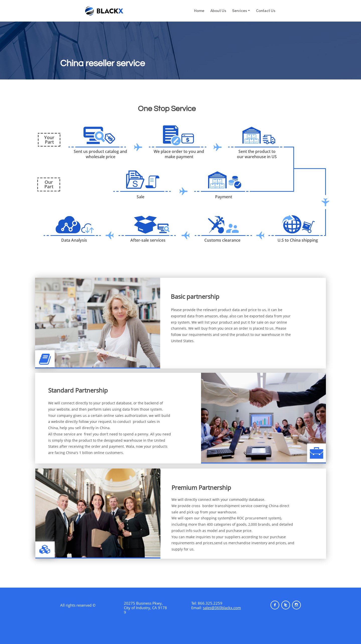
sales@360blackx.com (222, 608)
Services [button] (240, 11)
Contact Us (266, 11)
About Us (218, 11)
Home (201, 11)
